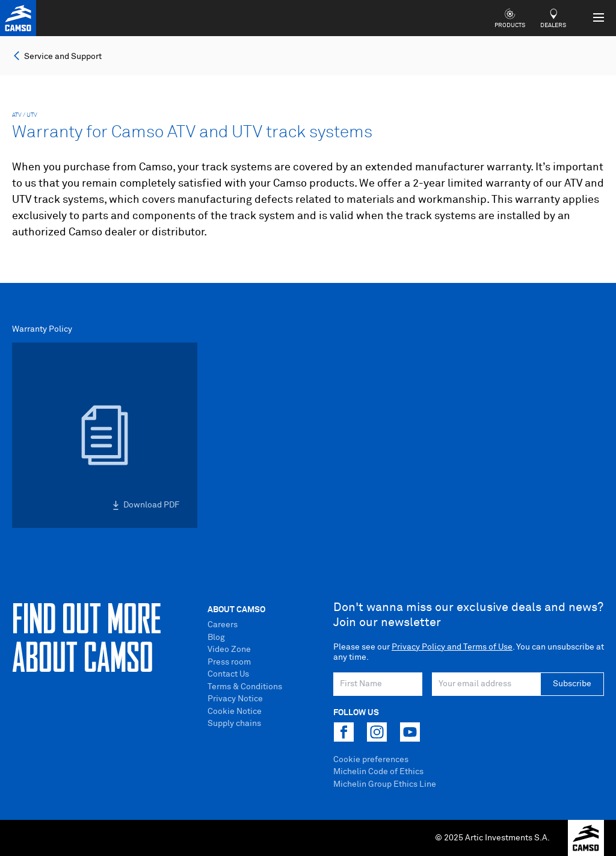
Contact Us (228, 674)
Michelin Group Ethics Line (385, 784)
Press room (229, 662)
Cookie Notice (235, 712)
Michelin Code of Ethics (378, 772)
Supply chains (234, 724)
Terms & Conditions (245, 687)
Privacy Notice (235, 699)
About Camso (236, 610)
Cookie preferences (371, 760)
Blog (216, 637)
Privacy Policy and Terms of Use (452, 647)
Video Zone (229, 650)
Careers (223, 625)
